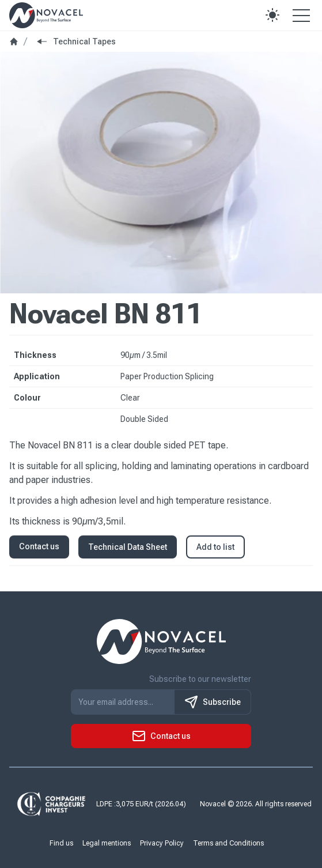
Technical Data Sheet (128, 547)
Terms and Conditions (228, 843)
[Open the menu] (301, 15)
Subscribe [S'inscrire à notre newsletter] (213, 702)
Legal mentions (107, 843)
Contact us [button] (39, 546)
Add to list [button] (215, 547)
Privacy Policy (162, 843)
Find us (61, 843)
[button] (272, 15)
